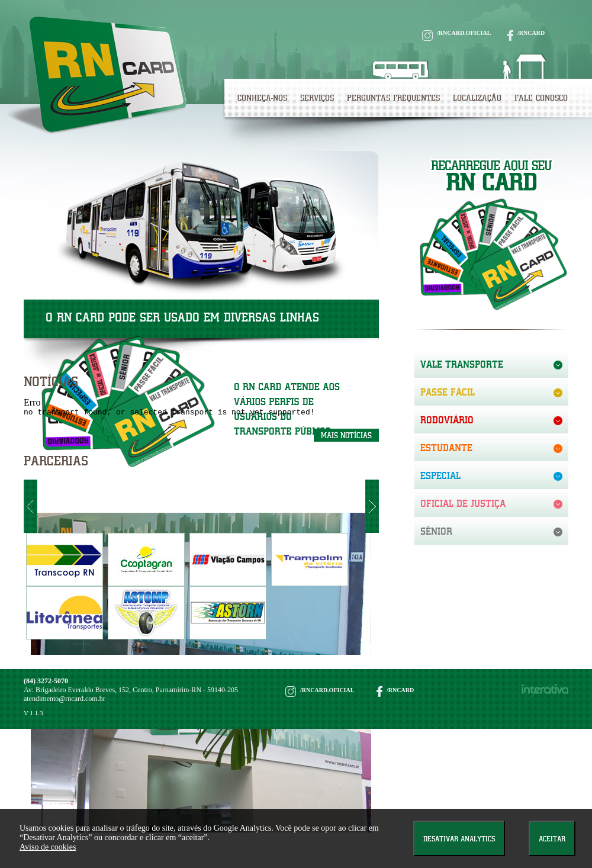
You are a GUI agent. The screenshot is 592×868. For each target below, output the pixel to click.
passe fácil (448, 392)
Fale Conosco (541, 98)
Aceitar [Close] (552, 839)
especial (440, 475)
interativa (545, 693)
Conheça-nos (262, 98)
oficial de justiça (463, 503)
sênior (436, 531)
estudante (446, 448)
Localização (477, 98)
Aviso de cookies (48, 847)
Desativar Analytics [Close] (459, 839)
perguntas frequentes (393, 98)
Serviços (317, 98)
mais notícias (346, 438)
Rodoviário (447, 420)
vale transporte (462, 364)
